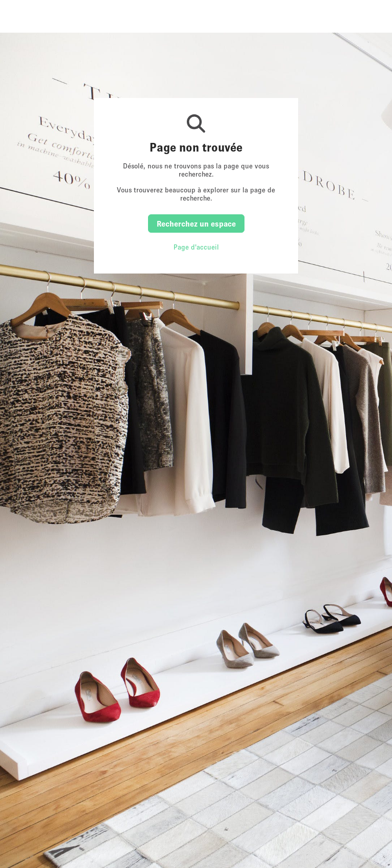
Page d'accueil (196, 247)
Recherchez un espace (196, 224)
